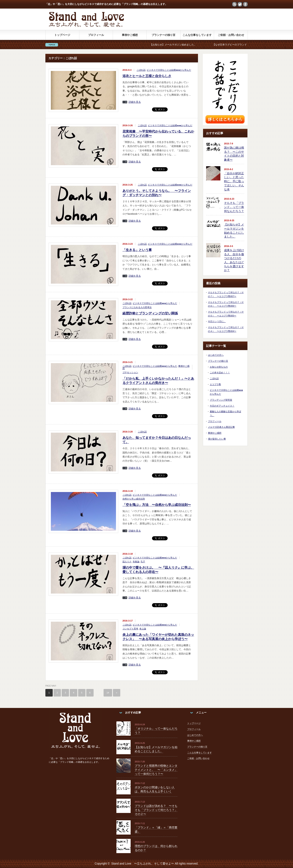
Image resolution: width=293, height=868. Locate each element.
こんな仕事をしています (197, 35)
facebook (245, 4)
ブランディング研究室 (221, 400)
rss (234, 4)
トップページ (62, 35)
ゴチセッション (130, 372)
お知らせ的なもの (219, 367)
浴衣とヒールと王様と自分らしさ (147, 76)
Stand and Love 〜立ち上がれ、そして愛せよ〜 (143, 864)
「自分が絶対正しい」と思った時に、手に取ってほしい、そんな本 (234, 181)
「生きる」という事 (137, 250)
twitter (240, 4)
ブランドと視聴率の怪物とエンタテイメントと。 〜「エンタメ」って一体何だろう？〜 (156, 770)
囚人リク (127, 562)
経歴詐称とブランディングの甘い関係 (150, 313)
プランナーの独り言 (163, 35)
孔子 (143, 562)
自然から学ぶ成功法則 (134, 499)
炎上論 (143, 629)
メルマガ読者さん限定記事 (221, 427)
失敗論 (136, 562)
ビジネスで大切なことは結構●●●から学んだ (169, 70)
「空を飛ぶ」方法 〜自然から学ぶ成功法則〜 (157, 505)
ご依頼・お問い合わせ (231, 35)
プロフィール (96, 35)
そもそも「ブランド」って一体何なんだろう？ (234, 207)
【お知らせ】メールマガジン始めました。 (183, 45)
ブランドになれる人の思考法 (137, 307)
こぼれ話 (141, 70)
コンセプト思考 (130, 629)
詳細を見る (135, 102)
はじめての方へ (216, 355)
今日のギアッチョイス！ (222, 406)
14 (108, 693)
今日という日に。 (217, 321)
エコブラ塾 (215, 384)
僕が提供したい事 (217, 439)
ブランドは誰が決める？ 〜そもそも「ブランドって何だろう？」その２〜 (156, 810)
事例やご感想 (130, 35)
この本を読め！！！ (220, 373)
